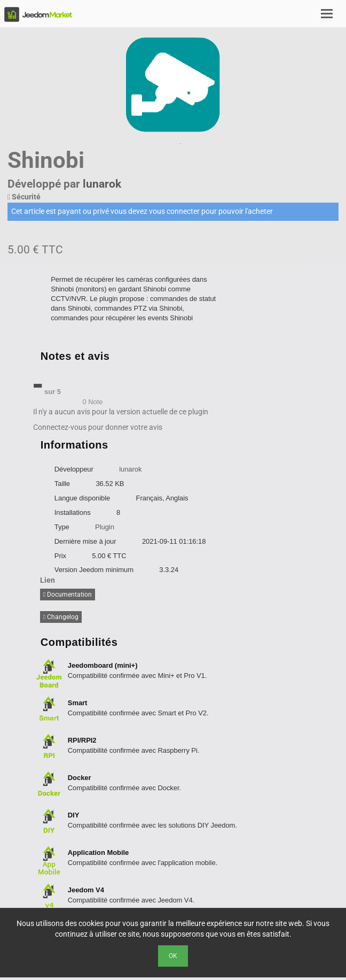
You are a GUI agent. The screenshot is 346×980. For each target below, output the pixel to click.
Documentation (68, 595)
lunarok (102, 184)
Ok (173, 956)
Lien (48, 580)
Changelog (61, 617)
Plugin (105, 527)
